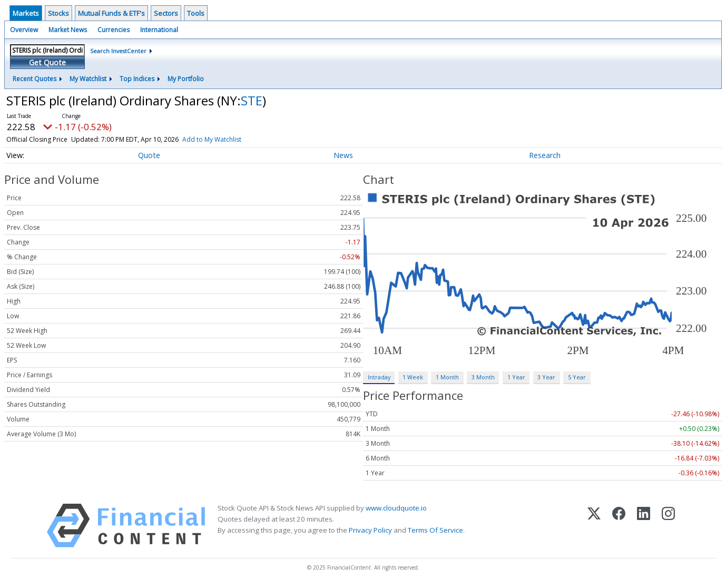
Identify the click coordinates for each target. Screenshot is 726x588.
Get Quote (47, 62)
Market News (68, 30)
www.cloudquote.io (396, 508)
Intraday (379, 377)
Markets (26, 13)
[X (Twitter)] (594, 526)
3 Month (483, 377)
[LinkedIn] (644, 526)
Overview (24, 30)
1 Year (516, 377)
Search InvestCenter (118, 51)
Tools (196, 13)
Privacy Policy (370, 530)
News (343, 155)
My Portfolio (186, 79)
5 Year (577, 377)
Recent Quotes (35, 79)
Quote (149, 155)
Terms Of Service (435, 530)
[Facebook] (619, 526)
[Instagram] (668, 526)
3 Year (546, 377)
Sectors (166, 13)
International (159, 30)
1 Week (413, 377)
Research (545, 155)
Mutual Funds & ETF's (111, 13)
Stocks (58, 13)
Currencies (114, 30)
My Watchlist (88, 79)
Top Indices (137, 79)
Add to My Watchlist (212, 139)
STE (252, 100)
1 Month (447, 377)
